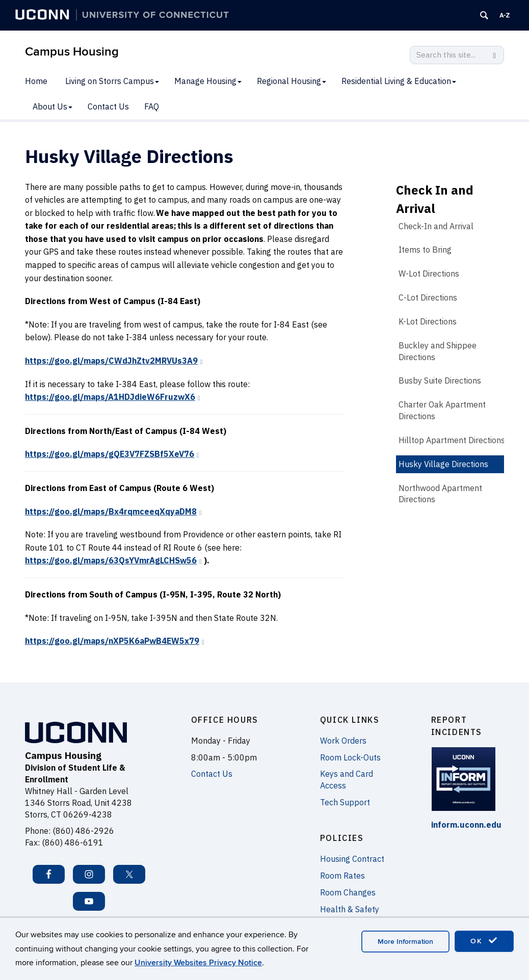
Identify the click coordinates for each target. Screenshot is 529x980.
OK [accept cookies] (484, 941)
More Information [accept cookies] (405, 942)
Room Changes (348, 892)
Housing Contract (352, 859)
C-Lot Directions (428, 297)
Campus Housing (72, 52)
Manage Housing (208, 81)
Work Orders (343, 741)
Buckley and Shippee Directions (438, 351)
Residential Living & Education (399, 81)
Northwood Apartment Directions (440, 494)
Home (36, 81)
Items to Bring (425, 250)
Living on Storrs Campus (112, 81)
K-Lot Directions (428, 321)
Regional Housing (292, 81)
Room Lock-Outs (350, 757)
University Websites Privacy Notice (198, 963)
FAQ (152, 106)
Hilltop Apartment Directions (452, 440)
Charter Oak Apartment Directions (442, 410)
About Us (52, 106)
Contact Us (108, 106)
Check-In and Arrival (436, 226)
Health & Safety (350, 909)
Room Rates (342, 876)
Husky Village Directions (443, 464)
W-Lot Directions (429, 274)
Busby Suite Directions (440, 380)
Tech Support (345, 802)
